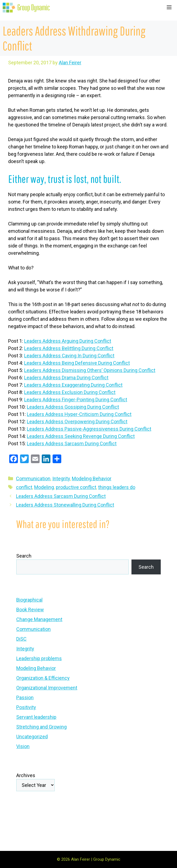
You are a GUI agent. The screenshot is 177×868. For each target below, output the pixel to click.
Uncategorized (32, 737)
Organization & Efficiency (43, 678)
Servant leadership (36, 717)
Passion (25, 697)
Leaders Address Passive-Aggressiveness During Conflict (89, 429)
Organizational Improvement (47, 688)
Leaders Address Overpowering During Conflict (77, 422)
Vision (23, 746)
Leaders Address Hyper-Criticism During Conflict (79, 414)
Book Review (30, 610)
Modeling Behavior (92, 478)
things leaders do (117, 487)
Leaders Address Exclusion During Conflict (70, 392)
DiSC (21, 639)
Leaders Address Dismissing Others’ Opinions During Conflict (90, 370)
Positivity (26, 707)
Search (24, 556)
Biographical (29, 600)
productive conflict (76, 487)
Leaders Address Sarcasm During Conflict (72, 443)
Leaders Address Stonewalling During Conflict (65, 505)
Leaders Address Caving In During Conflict (69, 356)
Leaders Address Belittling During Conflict (69, 348)
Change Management (39, 619)
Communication (33, 478)
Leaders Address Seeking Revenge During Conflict (81, 436)
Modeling (44, 487)
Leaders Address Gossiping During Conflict (73, 407)
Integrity (61, 478)
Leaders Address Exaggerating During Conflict (73, 385)
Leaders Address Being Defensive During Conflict (77, 363)
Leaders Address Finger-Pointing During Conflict (76, 400)
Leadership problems (39, 658)
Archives (26, 775)
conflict (24, 487)
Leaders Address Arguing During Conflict (68, 341)
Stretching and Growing (41, 727)
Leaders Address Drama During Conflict (66, 378)
